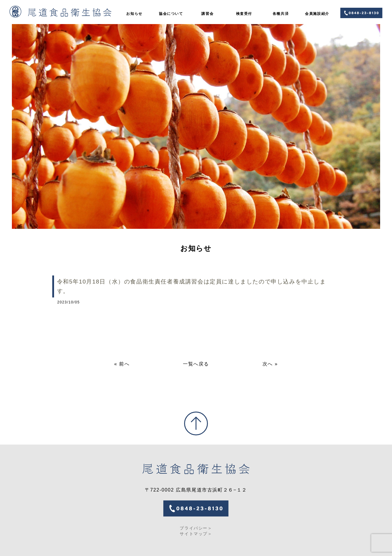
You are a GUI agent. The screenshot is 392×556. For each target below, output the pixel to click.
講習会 (207, 14)
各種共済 (281, 14)
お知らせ (134, 14)
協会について (171, 14)
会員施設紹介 (317, 14)
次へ (268, 364)
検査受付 (244, 14)
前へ (124, 364)
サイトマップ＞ (196, 534)
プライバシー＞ (196, 528)
